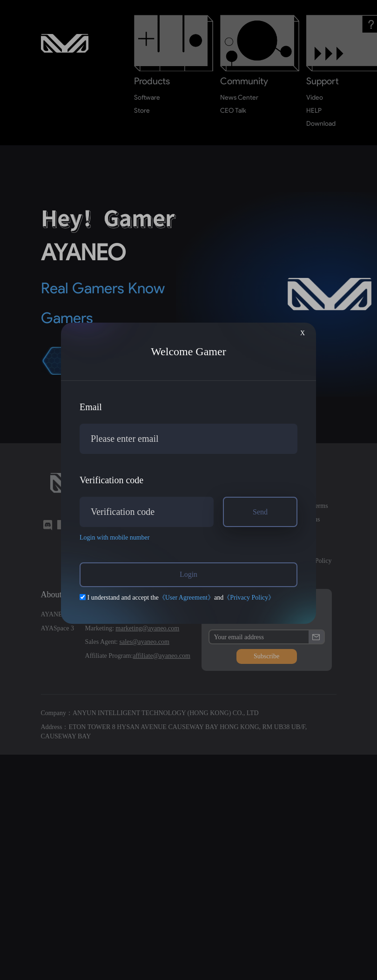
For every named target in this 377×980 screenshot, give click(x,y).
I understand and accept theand (177, 598)
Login (188, 574)
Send (260, 512)
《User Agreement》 (186, 598)
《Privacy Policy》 (249, 598)
